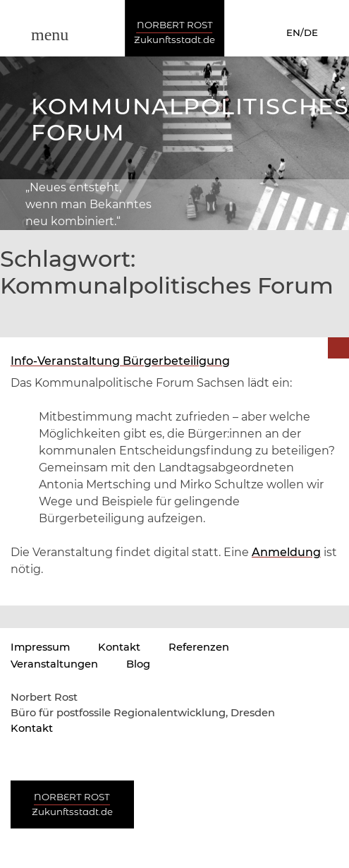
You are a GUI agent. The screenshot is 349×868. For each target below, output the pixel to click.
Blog (138, 664)
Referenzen (199, 647)
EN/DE (302, 32)
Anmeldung (286, 552)
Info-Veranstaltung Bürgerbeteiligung (120, 361)
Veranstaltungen (54, 664)
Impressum (40, 647)
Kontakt (119, 647)
